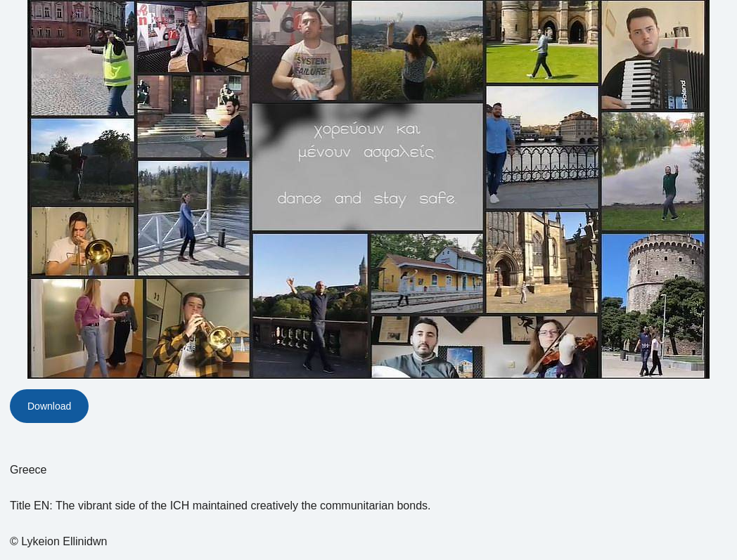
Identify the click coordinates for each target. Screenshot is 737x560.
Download (49, 406)
